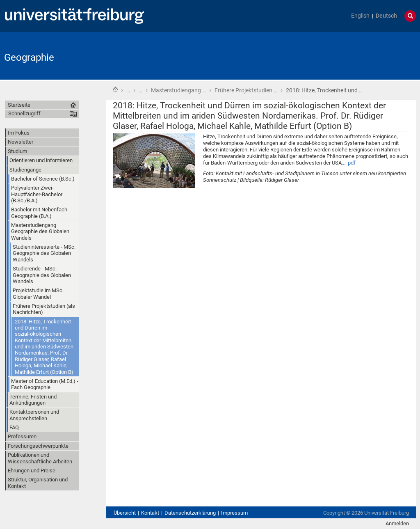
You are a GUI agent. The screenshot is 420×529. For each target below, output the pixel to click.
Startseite (115, 89)
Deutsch (386, 16)
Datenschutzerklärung (190, 513)
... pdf (349, 163)
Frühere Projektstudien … (246, 90)
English (360, 16)
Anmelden (397, 523)
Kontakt (150, 513)
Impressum (234, 513)
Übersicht (125, 513)
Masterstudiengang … (178, 90)
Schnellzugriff (24, 113)
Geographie (29, 57)
